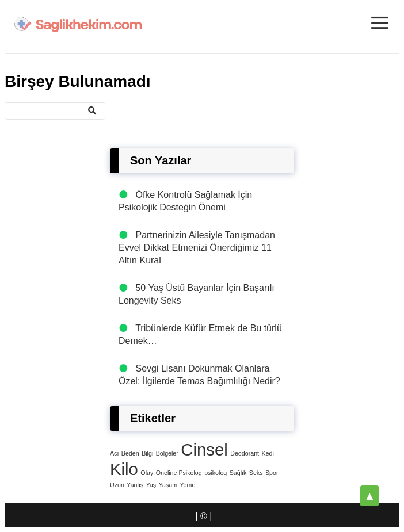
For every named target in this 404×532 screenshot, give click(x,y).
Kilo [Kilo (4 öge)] (124, 469)
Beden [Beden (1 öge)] (130, 453)
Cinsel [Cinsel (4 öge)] (204, 449)
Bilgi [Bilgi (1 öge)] (147, 453)
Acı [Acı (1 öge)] (114, 453)
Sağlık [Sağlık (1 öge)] (238, 473)
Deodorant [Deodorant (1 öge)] (245, 453)
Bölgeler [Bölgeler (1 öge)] (167, 453)
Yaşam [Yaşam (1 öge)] (168, 485)
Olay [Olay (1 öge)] (147, 473)
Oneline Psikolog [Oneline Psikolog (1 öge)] (179, 473)
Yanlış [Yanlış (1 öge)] (135, 485)
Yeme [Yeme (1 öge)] (187, 485)
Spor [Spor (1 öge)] (272, 473)
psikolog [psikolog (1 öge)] (216, 473)
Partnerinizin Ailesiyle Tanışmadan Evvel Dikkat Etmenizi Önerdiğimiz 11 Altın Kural (197, 248)
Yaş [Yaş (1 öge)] (151, 485)
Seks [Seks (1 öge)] (256, 473)
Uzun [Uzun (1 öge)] (117, 485)
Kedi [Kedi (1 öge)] (267, 453)
